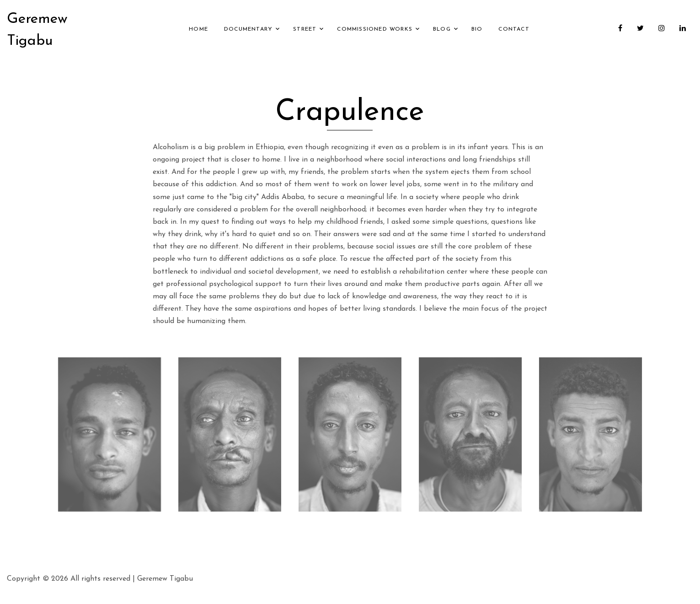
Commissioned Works (375, 29)
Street (305, 29)
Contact (514, 29)
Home (198, 29)
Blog (442, 29)
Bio (477, 29)
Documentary (248, 29)
